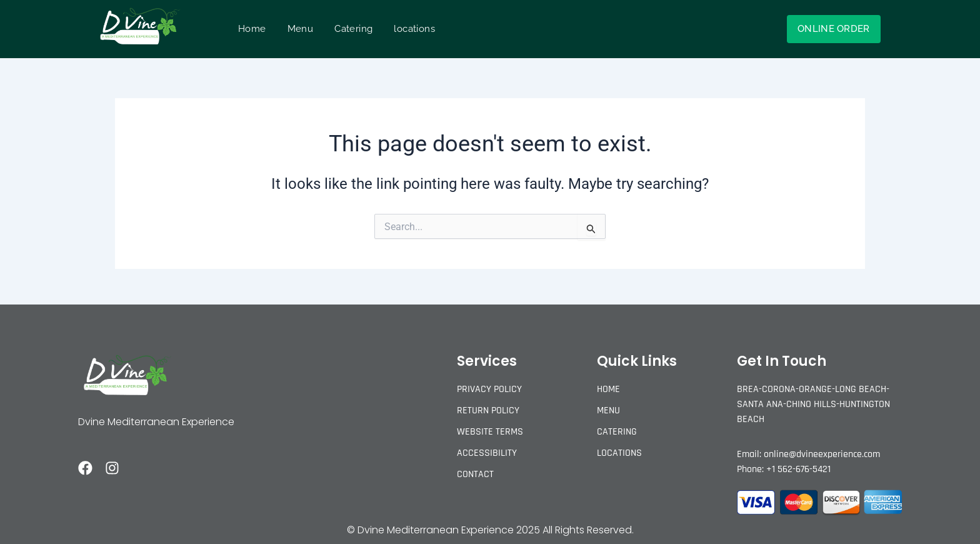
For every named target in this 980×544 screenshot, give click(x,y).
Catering (353, 29)
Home (252, 29)
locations (414, 29)
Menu (301, 29)
